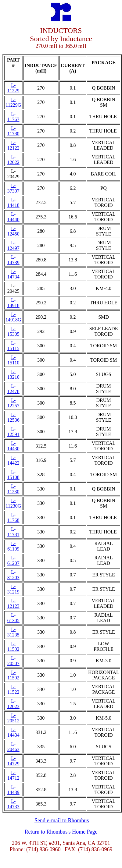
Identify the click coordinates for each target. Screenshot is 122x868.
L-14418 (13, 202)
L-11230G (13, 503)
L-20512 (13, 718)
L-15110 (13, 360)
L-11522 (13, 689)
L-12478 (13, 389)
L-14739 (13, 260)
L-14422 (13, 460)
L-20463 (13, 747)
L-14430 (13, 446)
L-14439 (13, 790)
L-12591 (13, 432)
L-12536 (13, 417)
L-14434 (13, 732)
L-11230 (13, 489)
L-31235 (13, 632)
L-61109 (13, 546)
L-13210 (13, 374)
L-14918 (13, 303)
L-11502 (13, 646)
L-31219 (13, 589)
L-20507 (13, 661)
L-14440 (13, 217)
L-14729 (13, 761)
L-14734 (13, 274)
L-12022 (13, 159)
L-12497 (13, 245)
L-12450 (13, 231)
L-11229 (13, 88)
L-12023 (13, 704)
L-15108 (13, 475)
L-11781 (13, 532)
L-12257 (13, 403)
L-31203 (13, 575)
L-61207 (13, 560)
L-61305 (13, 618)
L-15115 (13, 346)
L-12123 (13, 603)
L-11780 (13, 131)
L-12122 (13, 145)
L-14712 (13, 775)
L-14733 (13, 804)
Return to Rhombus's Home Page (61, 832)
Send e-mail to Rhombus (62, 820)
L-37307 (13, 188)
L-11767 (13, 117)
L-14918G (13, 317)
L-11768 (13, 517)
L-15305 (13, 331)
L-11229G (13, 102)
